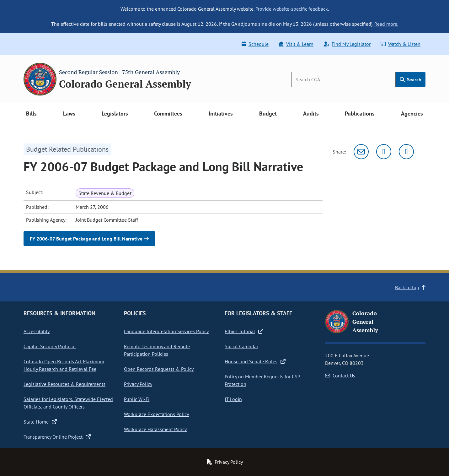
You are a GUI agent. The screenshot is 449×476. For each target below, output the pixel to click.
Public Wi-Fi (137, 399)
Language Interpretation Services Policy (166, 331)
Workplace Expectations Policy (156, 414)
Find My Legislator (347, 44)
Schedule (255, 44)
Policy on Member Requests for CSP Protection (262, 380)
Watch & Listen (401, 44)
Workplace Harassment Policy (155, 429)
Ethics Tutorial (244, 331)
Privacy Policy (138, 384)
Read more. (386, 24)
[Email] (361, 152)
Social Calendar (241, 346)
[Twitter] (384, 152)
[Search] (344, 79)
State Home (40, 422)
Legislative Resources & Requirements (64, 384)
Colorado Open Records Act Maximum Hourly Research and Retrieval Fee (64, 365)
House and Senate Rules (255, 361)
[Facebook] (406, 152)
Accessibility (37, 331)
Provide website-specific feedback (292, 9)
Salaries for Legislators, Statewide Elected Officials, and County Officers (68, 403)
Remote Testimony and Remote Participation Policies (157, 350)
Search (411, 79)
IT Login (233, 399)
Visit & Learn (296, 44)
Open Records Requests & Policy (159, 369)
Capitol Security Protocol (50, 346)
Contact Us (340, 376)
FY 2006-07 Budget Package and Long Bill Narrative (89, 239)
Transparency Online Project (57, 437)
